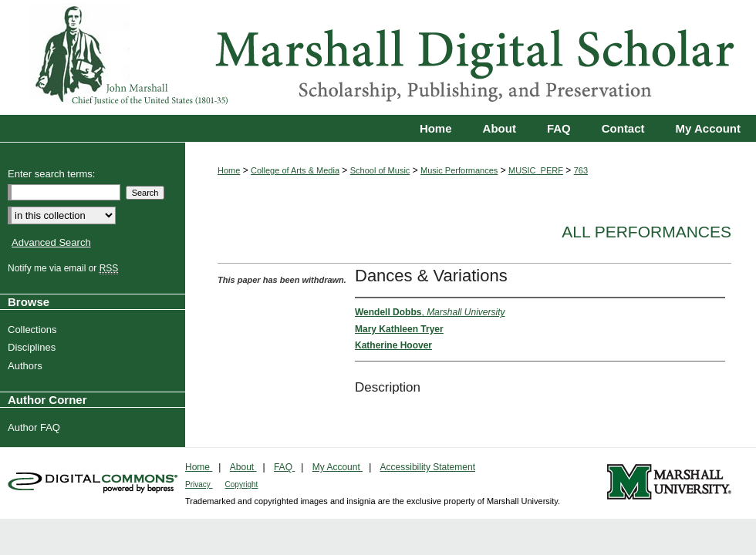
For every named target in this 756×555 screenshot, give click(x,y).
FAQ (284, 467)
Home (229, 170)
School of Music (380, 170)
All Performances (646, 232)
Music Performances (459, 170)
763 (581, 170)
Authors (27, 366)
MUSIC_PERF (536, 170)
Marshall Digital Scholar (378, 57)
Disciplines (34, 347)
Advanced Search (51, 242)
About (243, 467)
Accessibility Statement (428, 467)
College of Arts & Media (295, 170)
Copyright (242, 484)
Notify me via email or (65, 268)
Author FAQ (36, 427)
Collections (34, 330)
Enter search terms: (51, 174)
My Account (337, 467)
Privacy (199, 484)
